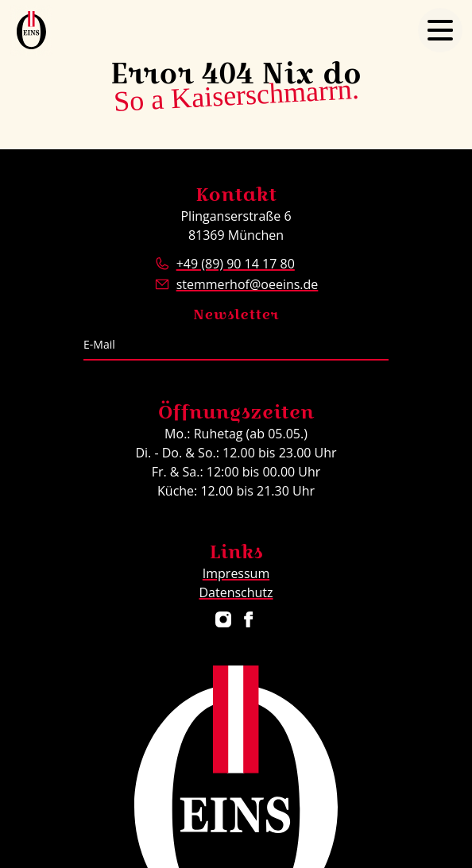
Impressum (236, 573)
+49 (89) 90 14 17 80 (236, 264)
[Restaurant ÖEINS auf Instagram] (223, 619)
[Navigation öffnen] (440, 30)
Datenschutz (236, 592)
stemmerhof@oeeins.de (248, 284)
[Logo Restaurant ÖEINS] (31, 30)
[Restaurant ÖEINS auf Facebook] (249, 619)
